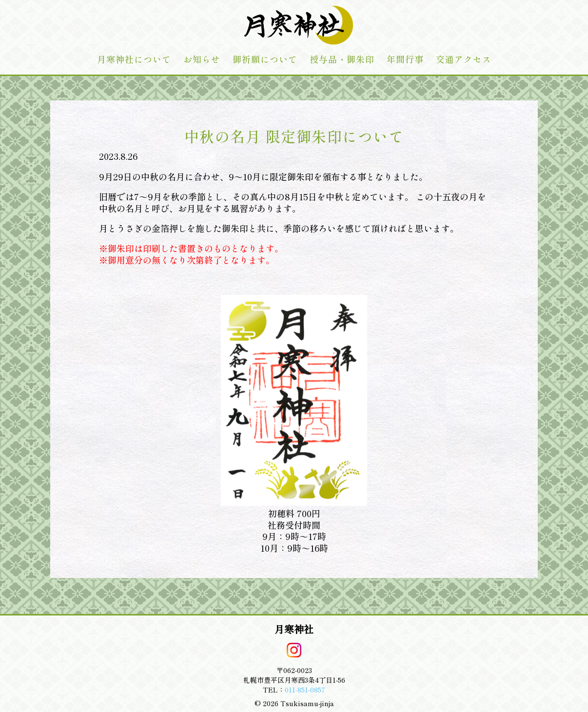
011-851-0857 (305, 690)
